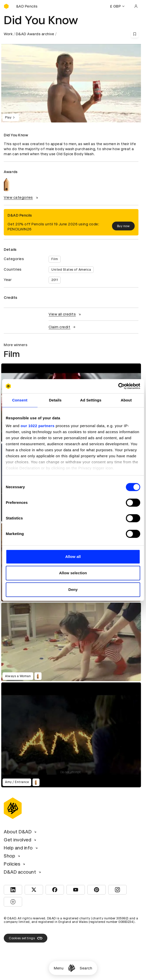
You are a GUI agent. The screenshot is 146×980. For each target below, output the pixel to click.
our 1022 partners (38, 426)
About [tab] (126, 400)
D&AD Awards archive (35, 34)
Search (86, 968)
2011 (55, 280)
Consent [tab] (20, 400)
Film (55, 259)
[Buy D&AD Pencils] (29, 6)
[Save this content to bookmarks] (135, 34)
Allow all (73, 557)
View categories (22, 197)
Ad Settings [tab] (91, 400)
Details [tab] (55, 400)
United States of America (71, 270)
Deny (73, 589)
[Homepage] (72, 968)
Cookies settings (26, 938)
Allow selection (73, 573)
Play (11, 117)
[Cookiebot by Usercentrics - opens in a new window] (118, 386)
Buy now (123, 226)
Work (8, 34)
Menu (59, 968)
